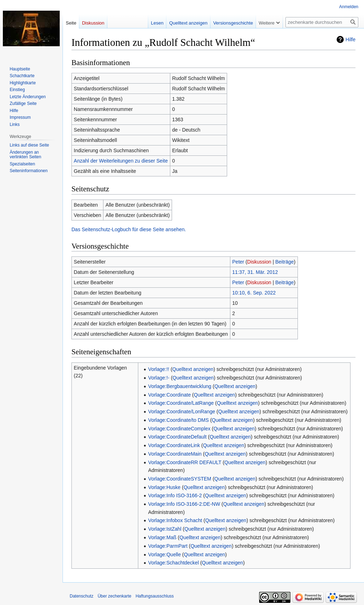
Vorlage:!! (159, 369)
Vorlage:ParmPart (168, 546)
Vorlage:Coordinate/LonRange (182, 412)
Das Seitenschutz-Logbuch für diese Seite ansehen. (129, 229)
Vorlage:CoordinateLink (174, 445)
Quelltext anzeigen (193, 369)
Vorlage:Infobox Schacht (175, 520)
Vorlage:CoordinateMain (175, 454)
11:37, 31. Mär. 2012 (255, 272)
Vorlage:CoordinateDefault (177, 437)
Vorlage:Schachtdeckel (173, 563)
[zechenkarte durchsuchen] (322, 22)
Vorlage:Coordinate (170, 395)
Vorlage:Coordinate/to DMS (178, 420)
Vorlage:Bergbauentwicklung (180, 386)
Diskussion (259, 262)
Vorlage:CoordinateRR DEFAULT (185, 462)
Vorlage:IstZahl (165, 529)
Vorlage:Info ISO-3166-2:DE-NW (184, 504)
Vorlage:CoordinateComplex (179, 429)
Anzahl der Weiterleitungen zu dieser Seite (121, 161)
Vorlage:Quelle (165, 554)
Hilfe (350, 39)
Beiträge (284, 262)
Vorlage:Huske (164, 487)
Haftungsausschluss (154, 596)
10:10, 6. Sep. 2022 (254, 293)
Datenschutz (82, 596)
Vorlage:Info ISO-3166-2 (175, 495)
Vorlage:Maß (162, 537)
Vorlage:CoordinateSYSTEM (180, 479)
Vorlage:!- (159, 378)
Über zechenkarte (115, 596)
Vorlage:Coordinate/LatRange (181, 403)
